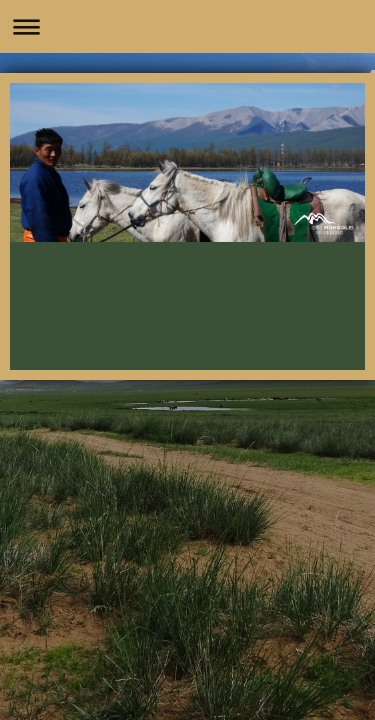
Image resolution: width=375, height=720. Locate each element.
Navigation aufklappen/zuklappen (187, 26)
